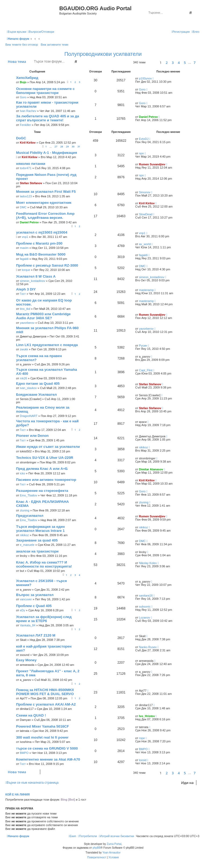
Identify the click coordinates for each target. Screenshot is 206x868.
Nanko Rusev (148, 647)
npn (141, 153)
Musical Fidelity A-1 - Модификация (47, 153)
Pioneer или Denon (32, 436)
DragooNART (29, 416)
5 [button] (185, 63)
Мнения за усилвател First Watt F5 (46, 192)
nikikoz (144, 447)
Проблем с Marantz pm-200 (39, 243)
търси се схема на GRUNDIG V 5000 (47, 748)
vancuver (26, 599)
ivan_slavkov (28, 388)
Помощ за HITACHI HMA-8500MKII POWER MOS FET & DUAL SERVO (45, 692)
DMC (23, 207)
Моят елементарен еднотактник (44, 203)
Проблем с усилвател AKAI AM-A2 (46, 704)
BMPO (24, 753)
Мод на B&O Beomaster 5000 (41, 254)
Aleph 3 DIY (26, 289)
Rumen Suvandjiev (152, 164)
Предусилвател (30, 516)
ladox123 (26, 196)
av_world (145, 244)
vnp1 (25, 237)
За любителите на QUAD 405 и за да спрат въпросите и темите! (48, 118)
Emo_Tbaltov (29, 495)
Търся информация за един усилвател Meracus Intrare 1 (40, 529)
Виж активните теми (55, 45)
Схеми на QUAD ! (31, 715)
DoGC (21, 138)
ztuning (25, 510)
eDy (23, 610)
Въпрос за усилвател (35, 595)
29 (67, 146)
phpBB (97, 848)
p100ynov (145, 78)
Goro (23, 97)
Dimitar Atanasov (151, 469)
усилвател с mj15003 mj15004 (42, 232)
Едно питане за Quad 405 (38, 384)
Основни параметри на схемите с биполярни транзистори (45, 91)
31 (79, 146)
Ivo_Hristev (147, 716)
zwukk (24, 349)
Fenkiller (25, 125)
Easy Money (26, 660)
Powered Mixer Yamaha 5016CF (43, 726)
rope (142, 738)
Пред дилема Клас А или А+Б (42, 469)
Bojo (23, 82)
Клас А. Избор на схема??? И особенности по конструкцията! (44, 564)
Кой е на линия (18, 794)
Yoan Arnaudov (111, 853)
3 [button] (173, 63)
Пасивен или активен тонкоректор (46, 480)
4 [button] (179, 63)
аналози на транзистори (37, 551)
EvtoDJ (144, 139)
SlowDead (146, 214)
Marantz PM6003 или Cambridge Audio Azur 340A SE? (43, 316)
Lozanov (145, 618)
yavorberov (27, 323)
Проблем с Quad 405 (34, 606)
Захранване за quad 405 (37, 540)
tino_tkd (25, 309)
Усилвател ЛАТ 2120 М (36, 635)
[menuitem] (41, 32)
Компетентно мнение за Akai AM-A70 (48, 759)
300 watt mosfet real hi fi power (42, 737)
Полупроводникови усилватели (103, 54)
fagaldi (24, 259)
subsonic (145, 606)
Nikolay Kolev (148, 563)
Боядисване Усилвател (36, 395)
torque (26, 270)
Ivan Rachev (28, 111)
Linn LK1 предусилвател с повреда (47, 345)
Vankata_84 (28, 625)
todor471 (26, 168)
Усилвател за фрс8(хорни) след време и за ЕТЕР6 (44, 619)
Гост (23, 294)
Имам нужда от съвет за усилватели (48, 447)
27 (56, 146)
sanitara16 (146, 595)
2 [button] (167, 63)
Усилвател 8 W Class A (36, 276)
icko (23, 473)
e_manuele (27, 545)
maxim (24, 248)
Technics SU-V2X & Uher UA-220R (45, 458)
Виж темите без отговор (22, 45)
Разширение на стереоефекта (42, 491)
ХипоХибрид (27, 78)
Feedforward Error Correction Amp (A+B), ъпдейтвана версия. (45, 216)
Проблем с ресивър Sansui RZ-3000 (47, 265)
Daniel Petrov (148, 117)
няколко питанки (31, 164)
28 (62, 146)
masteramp (146, 290)
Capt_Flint (146, 370)
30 (73, 146)
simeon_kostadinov (32, 281)
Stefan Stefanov (31, 183)
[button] (152, 62)
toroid (143, 760)
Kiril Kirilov (28, 143)
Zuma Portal (114, 844)
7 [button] (195, 63)
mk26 (23, 378)
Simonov (145, 192)
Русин (143, 346)
